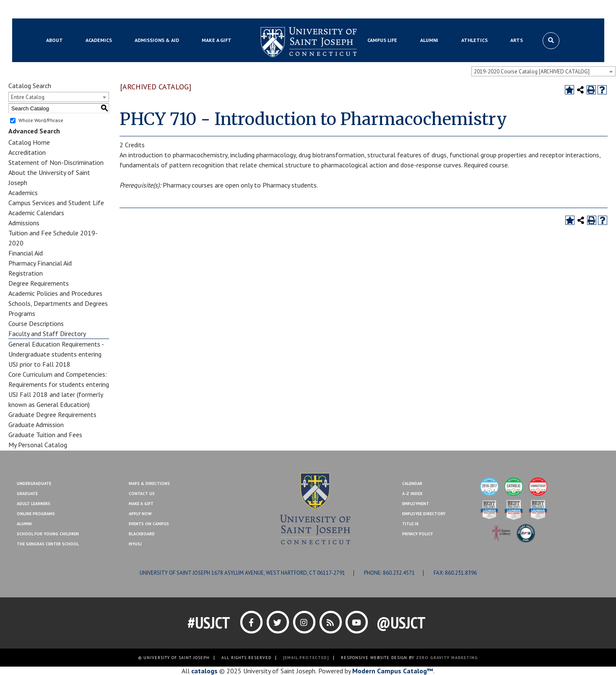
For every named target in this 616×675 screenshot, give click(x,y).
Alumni (24, 524)
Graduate (27, 494)
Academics (23, 193)
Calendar (412, 483)
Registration (26, 273)
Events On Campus (149, 524)
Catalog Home (29, 142)
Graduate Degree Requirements (52, 414)
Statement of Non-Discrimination (56, 162)
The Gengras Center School (48, 544)
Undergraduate (34, 483)
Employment (416, 504)
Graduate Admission (36, 425)
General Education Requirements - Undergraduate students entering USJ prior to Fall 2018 (56, 354)
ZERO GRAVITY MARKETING (447, 658)
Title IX (410, 524)
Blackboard (57, 10)
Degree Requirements (39, 283)
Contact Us (524, 10)
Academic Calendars (36, 213)
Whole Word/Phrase (41, 120)
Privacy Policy (417, 534)
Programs (22, 313)
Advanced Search (34, 131)
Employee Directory (424, 514)
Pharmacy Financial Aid (40, 263)
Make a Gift (560, 10)
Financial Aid (26, 253)
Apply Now (140, 514)
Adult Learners (34, 504)
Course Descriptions (36, 323)
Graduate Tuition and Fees (45, 435)
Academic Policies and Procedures (55, 293)
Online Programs (36, 514)
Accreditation (27, 152)
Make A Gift (141, 504)
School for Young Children (48, 534)
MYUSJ (88, 10)
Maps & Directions (149, 483)
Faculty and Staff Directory (47, 334)
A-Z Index (412, 494)
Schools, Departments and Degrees (58, 303)
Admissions (24, 223)
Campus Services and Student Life (56, 203)
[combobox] (543, 71)
